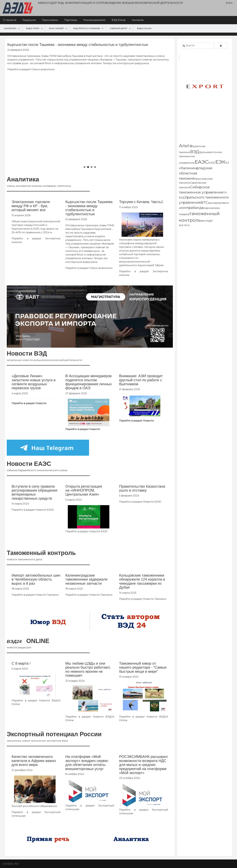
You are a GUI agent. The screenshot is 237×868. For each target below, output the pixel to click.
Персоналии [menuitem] (50, 20)
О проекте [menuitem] (10, 20)
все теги (184, 225)
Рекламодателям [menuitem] (94, 20)
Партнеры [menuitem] (71, 20)
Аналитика (10, 28)
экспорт (207, 221)
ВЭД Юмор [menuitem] (119, 20)
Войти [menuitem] (229, 3)
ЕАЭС (202, 162)
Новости (41, 403)
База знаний (56, 28)
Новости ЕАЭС (45, 510)
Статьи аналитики (43, 69)
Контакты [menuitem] (138, 20)
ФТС (204, 202)
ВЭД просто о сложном (87, 28)
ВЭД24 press (33, 28)
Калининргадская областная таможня (196, 173)
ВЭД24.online (144, 28)
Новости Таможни (47, 595)
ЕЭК (220, 162)
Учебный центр (118, 28)
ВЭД (194, 152)
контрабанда (192, 208)
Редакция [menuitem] (29, 20)
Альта (186, 146)
